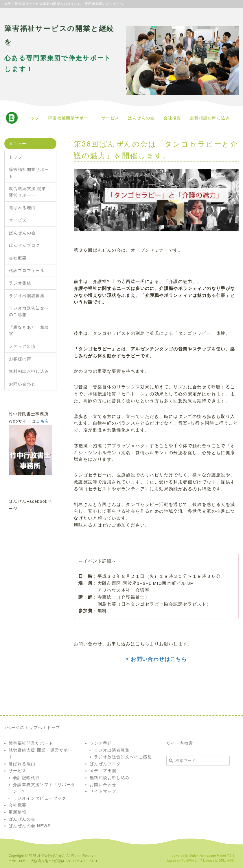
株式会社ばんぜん (51, 856)
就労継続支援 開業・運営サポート (30, 192)
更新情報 (18, 812)
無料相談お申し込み (210, 118)
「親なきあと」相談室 (29, 330)
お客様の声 (20, 359)
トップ (33, 118)
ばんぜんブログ (25, 245)
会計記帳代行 (26, 778)
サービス (111, 118)
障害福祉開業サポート (71, 118)
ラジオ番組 (20, 283)
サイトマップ (103, 791)
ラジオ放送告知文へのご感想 (29, 311)
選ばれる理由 (22, 208)
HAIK (231, 860)
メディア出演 (22, 346)
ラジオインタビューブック (40, 798)
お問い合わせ (22, 384)
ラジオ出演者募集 (27, 296)
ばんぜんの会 (141, 118)
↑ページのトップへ (23, 728)
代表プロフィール (27, 271)
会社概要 (172, 118)
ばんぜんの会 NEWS (30, 826)
